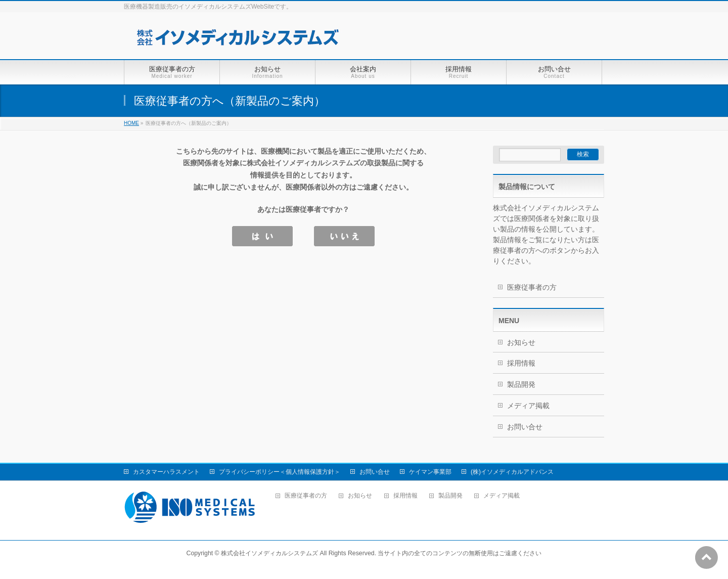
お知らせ (521, 342)
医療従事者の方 (532, 287)
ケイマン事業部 (430, 472)
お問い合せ (525, 427)
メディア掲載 (528, 406)
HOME (131, 123)
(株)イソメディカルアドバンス (512, 472)
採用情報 (521, 363)
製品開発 (521, 384)
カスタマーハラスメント (166, 472)
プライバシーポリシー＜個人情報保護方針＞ (280, 472)
